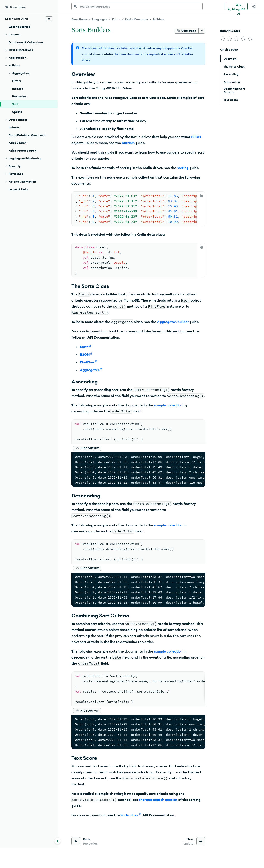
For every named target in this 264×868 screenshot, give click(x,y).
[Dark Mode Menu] (254, 6)
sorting (183, 168)
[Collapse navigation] (58, 841)
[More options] (202, 31)
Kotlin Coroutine (137, 19)
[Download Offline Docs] (49, 19)
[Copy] (201, 196)
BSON (196, 137)
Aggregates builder (173, 322)
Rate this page (230, 31)
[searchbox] (137, 6)
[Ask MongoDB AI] (236, 6)
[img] (223, 39)
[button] (87, 448)
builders (128, 143)
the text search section (158, 800)
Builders (159, 19)
